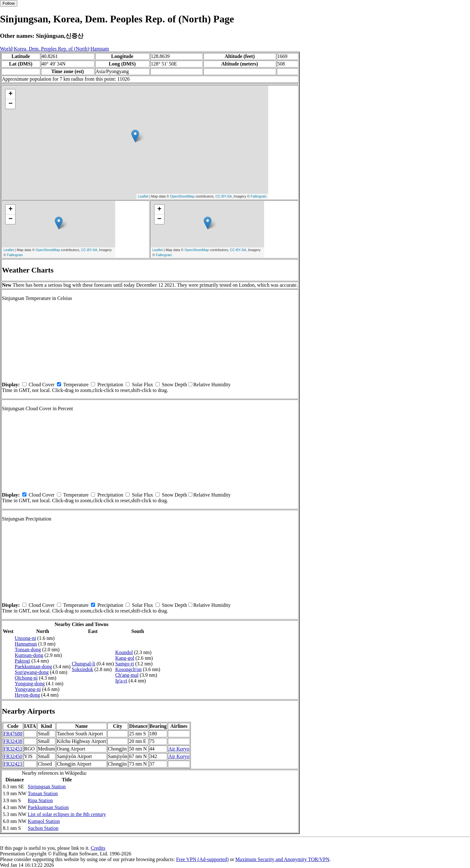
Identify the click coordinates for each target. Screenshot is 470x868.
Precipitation (110, 385)
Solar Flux (142, 385)
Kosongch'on (128, 669)
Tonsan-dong (28, 650)
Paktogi (23, 661)
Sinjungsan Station (47, 787)
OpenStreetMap (182, 196)
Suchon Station (43, 828)
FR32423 (13, 764)
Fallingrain (259, 196)
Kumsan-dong (29, 655)
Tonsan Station (43, 793)
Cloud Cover (42, 385)
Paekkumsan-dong (33, 667)
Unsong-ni (25, 638)
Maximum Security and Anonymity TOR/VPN (283, 859)
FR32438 (13, 741)
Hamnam (100, 49)
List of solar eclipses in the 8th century (67, 814)
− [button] (11, 104)
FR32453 (13, 749)
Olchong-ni (26, 678)
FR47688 (13, 734)
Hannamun (26, 644)
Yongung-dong (30, 684)
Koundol (124, 652)
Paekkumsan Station (48, 807)
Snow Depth (174, 385)
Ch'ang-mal (127, 675)
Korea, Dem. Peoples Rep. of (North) (51, 49)
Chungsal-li (84, 664)
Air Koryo (179, 749)
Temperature (76, 385)
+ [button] (11, 94)
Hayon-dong (27, 695)
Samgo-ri (125, 664)
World (6, 49)
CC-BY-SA (224, 196)
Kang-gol (125, 658)
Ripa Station (40, 800)
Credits (98, 848)
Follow (9, 3)
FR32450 (13, 756)
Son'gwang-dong (32, 672)
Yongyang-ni (28, 689)
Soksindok (82, 669)
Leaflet (143, 196)
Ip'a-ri (121, 681)
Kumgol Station (44, 821)
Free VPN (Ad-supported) (202, 859)
